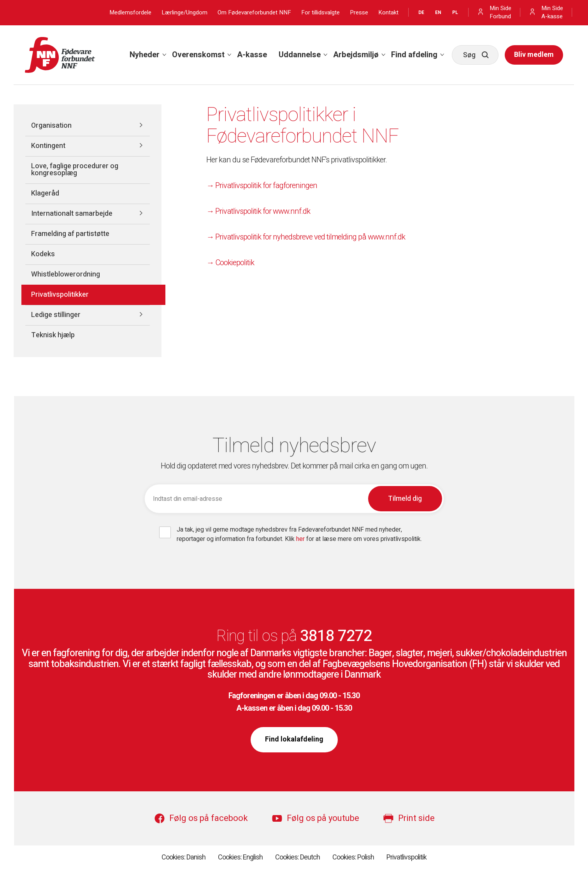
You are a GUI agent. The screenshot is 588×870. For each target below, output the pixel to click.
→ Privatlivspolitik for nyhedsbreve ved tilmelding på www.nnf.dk (306, 237)
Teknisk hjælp (53, 335)
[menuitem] (145, 55)
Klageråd (45, 193)
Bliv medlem (534, 55)
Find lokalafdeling (294, 739)
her (301, 539)
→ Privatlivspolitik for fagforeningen (262, 186)
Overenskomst (198, 55)
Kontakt (388, 13)
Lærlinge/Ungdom (184, 13)
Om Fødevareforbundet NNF (254, 13)
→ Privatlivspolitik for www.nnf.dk (258, 211)
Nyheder (145, 55)
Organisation (51, 126)
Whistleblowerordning (66, 274)
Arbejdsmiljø (356, 55)
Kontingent (48, 146)
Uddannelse (300, 55)
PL (455, 12)
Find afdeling (414, 55)
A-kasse (252, 55)
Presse (359, 13)
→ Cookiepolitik (230, 263)
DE (421, 12)
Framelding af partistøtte (70, 234)
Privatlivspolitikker (60, 295)
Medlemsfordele (130, 13)
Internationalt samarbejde (72, 214)
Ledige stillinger (56, 315)
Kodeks (43, 254)
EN (438, 12)
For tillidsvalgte (320, 13)
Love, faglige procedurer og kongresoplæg (75, 170)
